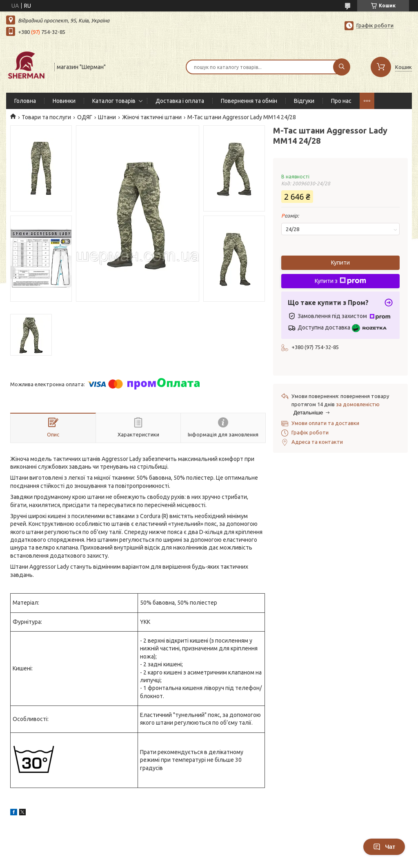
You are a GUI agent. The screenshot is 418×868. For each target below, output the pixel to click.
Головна (25, 101)
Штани (107, 117)
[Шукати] (342, 67)
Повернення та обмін (249, 101)
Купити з (340, 281)
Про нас (341, 101)
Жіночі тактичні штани (152, 117)
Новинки (64, 101)
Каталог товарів (114, 101)
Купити (340, 263)
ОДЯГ (85, 117)
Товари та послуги (46, 117)
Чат (384, 847)
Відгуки (304, 101)
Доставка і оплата (180, 101)
